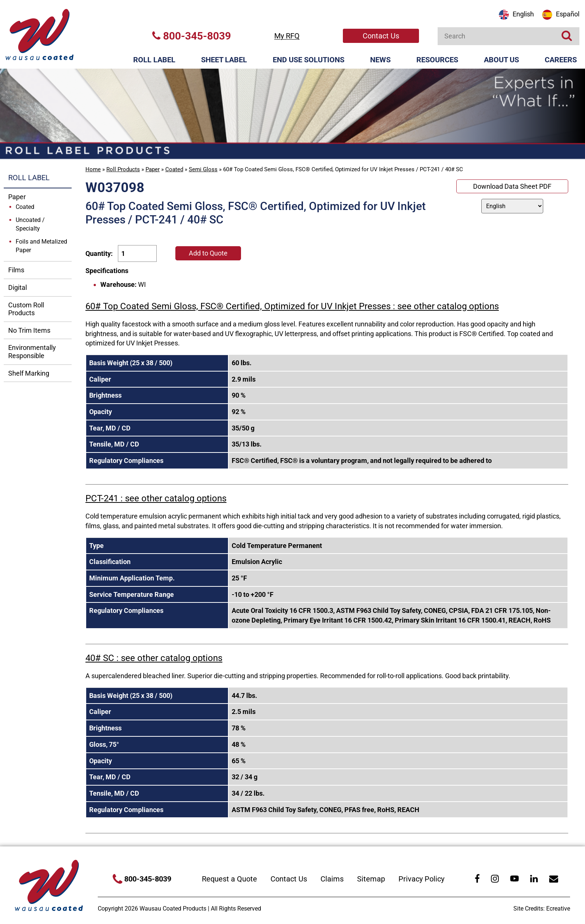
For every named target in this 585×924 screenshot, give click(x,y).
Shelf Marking (29, 373)
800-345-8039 (192, 36)
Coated (174, 169)
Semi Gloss (203, 169)
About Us (501, 60)
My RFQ (287, 36)
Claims (332, 879)
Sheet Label (224, 60)
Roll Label (154, 60)
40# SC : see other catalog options (154, 658)
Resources (437, 60)
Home (93, 169)
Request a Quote (229, 879)
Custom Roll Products (26, 309)
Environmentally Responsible (32, 352)
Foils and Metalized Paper (41, 246)
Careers (561, 60)
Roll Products (123, 169)
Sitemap (371, 879)
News (380, 60)
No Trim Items (29, 330)
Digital (18, 287)
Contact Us (381, 36)
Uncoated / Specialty (30, 224)
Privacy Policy (421, 879)
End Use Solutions (309, 60)
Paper (153, 169)
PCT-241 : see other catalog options (156, 498)
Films (16, 270)
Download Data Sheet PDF (512, 186)
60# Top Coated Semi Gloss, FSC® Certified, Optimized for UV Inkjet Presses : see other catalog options (292, 306)
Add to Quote (208, 253)
